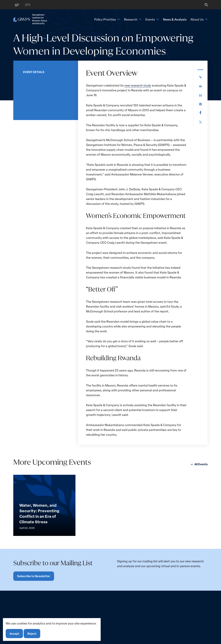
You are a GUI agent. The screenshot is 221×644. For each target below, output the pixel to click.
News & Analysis (175, 20)
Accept (15, 633)
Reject (32, 633)
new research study (138, 85)
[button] (204, 5)
